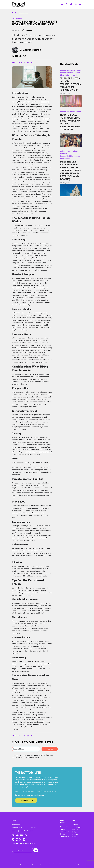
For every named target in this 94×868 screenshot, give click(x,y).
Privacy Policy (37, 864)
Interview (64, 154)
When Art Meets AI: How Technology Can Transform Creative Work (71, 84)
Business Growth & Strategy (71, 70)
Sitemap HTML (57, 864)
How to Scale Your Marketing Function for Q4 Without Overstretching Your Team (70, 122)
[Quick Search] (67, 4)
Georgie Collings (32, 50)
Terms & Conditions (47, 864)
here (37, 758)
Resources (64, 834)
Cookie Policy (29, 864)
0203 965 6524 (17, 828)
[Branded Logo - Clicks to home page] (19, 4)
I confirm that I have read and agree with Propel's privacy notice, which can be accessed (33, 756)
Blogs (62, 75)
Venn (81, 864)
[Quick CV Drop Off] (62, 4)
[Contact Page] (76, 4)
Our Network (65, 158)
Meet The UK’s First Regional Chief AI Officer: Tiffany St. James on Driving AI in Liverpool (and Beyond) (71, 171)
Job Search (65, 832)
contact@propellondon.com (23, 831)
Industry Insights (71, 75)
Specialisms (65, 836)
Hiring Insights (17, 18)
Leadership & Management (70, 73)
